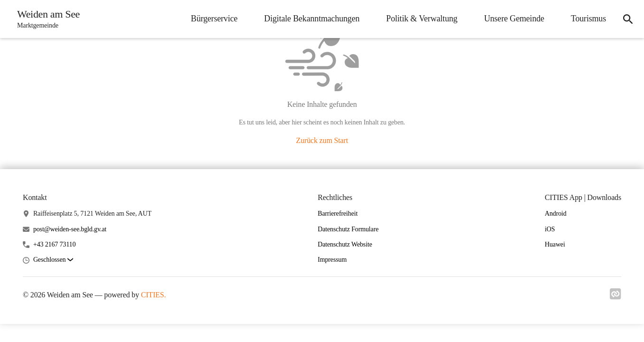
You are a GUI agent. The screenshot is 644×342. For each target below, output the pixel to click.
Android (556, 214)
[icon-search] (628, 19)
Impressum (332, 260)
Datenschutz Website (345, 244)
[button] (53, 260)
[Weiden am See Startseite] (46, 19)
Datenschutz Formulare (348, 229)
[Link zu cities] (616, 297)
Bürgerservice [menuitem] (214, 19)
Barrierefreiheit (338, 214)
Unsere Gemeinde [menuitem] (514, 19)
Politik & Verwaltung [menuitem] (422, 19)
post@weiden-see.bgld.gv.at (70, 229)
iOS (550, 229)
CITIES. (154, 295)
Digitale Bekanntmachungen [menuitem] (312, 19)
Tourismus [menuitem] (588, 19)
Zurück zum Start (322, 140)
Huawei (555, 244)
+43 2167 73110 (54, 244)
